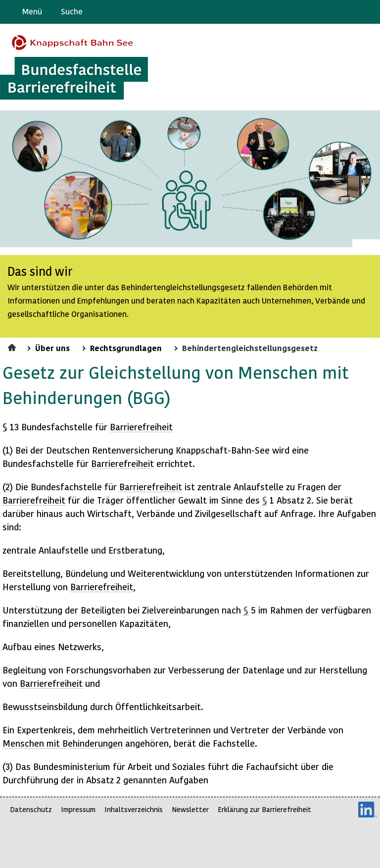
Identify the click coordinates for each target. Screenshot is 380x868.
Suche (72, 11)
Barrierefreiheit (141, 427)
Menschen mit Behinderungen (63, 743)
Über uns (52, 348)
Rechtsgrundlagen (126, 348)
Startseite (13, 346)
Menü (32, 11)
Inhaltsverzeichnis (134, 809)
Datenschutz (31, 809)
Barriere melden (331, 12)
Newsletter (190, 809)
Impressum (78, 809)
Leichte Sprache (368, 12)
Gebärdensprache (350, 12)
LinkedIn (368, 810)
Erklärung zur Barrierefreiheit (264, 809)
